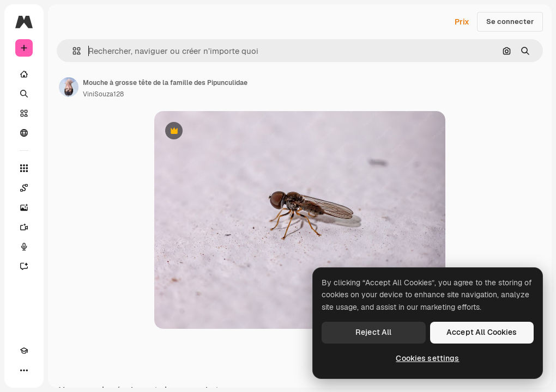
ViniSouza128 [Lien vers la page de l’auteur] (103, 94)
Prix (462, 22)
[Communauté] (24, 133)
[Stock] (24, 113)
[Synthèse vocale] (24, 247)
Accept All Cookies (482, 332)
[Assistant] (24, 266)
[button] (72, 51)
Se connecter (510, 22)
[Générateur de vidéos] (24, 227)
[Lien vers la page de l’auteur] (69, 87)
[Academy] (24, 351)
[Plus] (24, 370)
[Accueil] (24, 74)
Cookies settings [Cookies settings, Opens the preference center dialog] (427, 358)
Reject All (373, 332)
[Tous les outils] (24, 168)
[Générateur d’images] (24, 207)
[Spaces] (24, 188)
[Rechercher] (24, 94)
